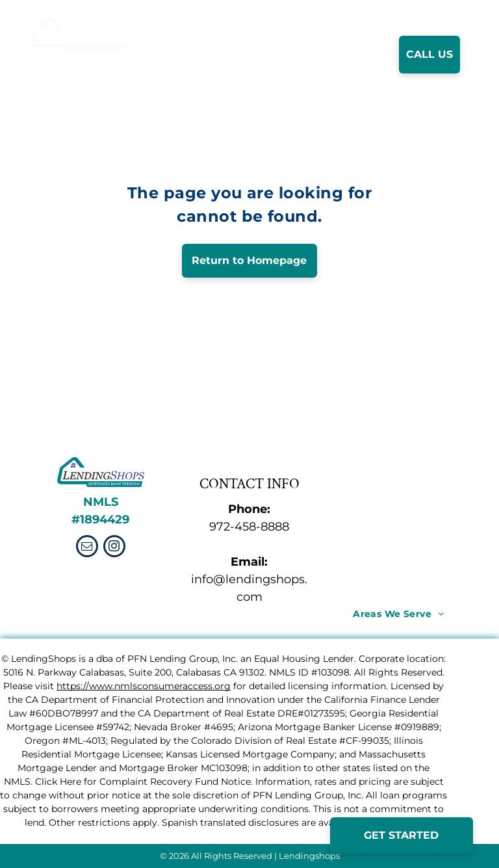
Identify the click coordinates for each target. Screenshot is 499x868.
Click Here (58, 782)
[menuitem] (218, 55)
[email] (87, 548)
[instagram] (114, 548)
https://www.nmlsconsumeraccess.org (144, 686)
